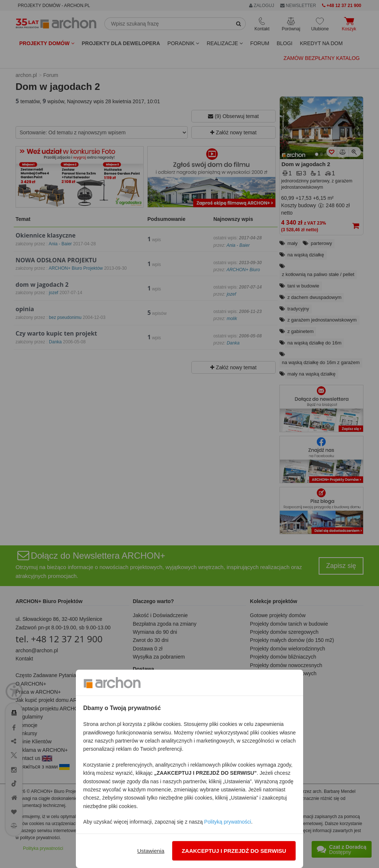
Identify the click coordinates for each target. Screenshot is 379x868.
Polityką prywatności (228, 822)
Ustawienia (151, 851)
